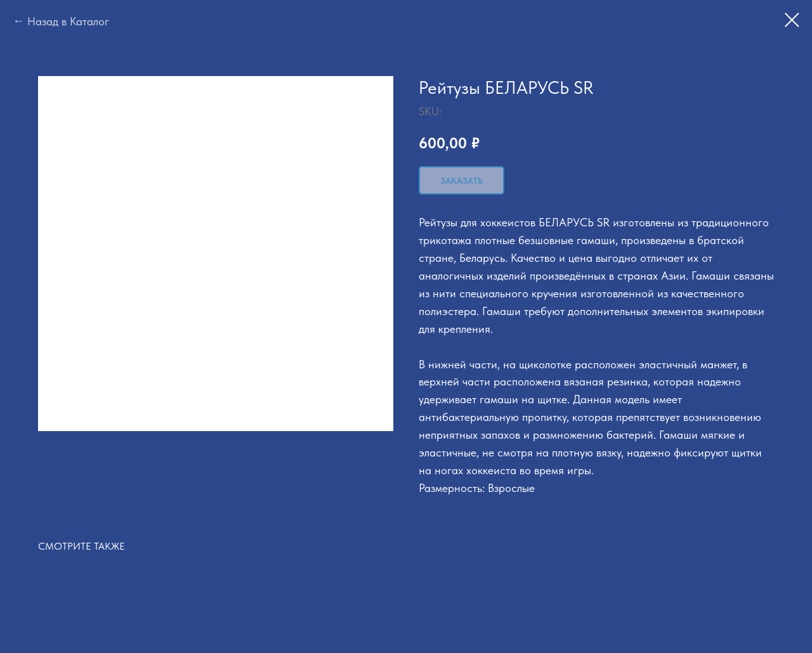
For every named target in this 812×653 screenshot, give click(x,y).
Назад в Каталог (68, 21)
